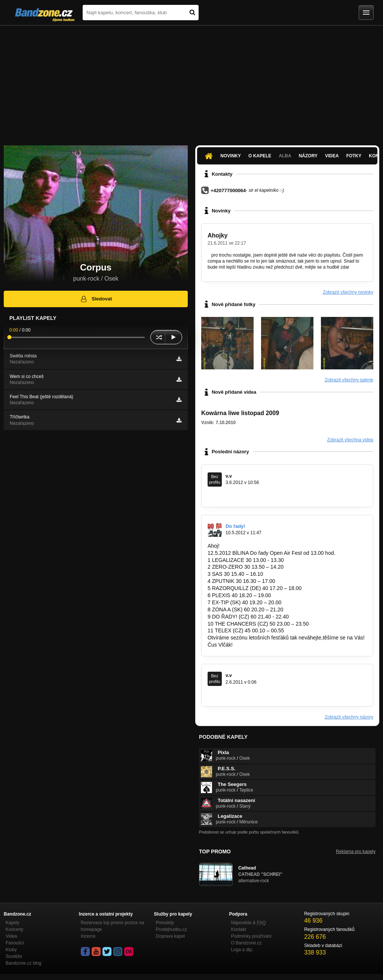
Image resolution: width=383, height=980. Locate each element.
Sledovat (96, 299)
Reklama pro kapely (356, 852)
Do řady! (235, 526)
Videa (332, 156)
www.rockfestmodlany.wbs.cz (241, 496)
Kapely (13, 923)
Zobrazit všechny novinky (348, 292)
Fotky (354, 156)
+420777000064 (228, 190)
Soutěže (14, 956)
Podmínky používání (251, 936)
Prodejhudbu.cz (171, 929)
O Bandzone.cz (246, 943)
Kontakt (238, 929)
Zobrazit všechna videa (350, 440)
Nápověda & (248, 923)
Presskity (165, 923)
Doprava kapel (170, 936)
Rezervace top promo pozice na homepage (112, 926)
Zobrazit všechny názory (349, 717)
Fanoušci (15, 943)
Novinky (231, 156)
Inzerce (88, 936)
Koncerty (14, 929)
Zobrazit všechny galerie (349, 380)
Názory (308, 156)
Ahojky (217, 235)
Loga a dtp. (242, 950)
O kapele (260, 156)
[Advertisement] (191, 82)
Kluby (11, 950)
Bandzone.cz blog (23, 963)
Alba (285, 156)
